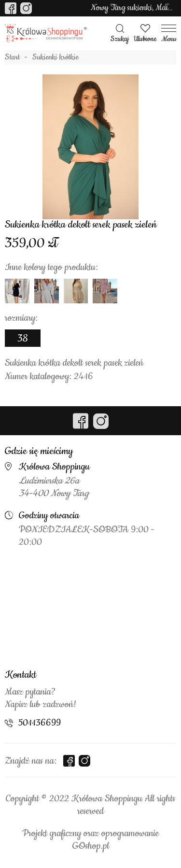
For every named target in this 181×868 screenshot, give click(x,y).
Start (12, 57)
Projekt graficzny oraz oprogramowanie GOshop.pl (90, 840)
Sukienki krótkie (56, 57)
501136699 (40, 723)
